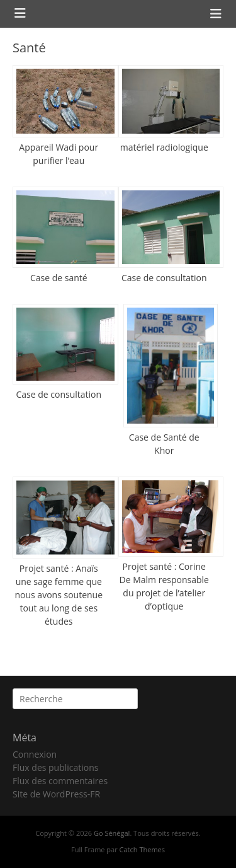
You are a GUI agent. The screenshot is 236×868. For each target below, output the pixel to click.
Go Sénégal (112, 833)
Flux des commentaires (60, 781)
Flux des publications (56, 767)
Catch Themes (142, 849)
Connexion (35, 754)
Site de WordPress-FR (56, 794)
